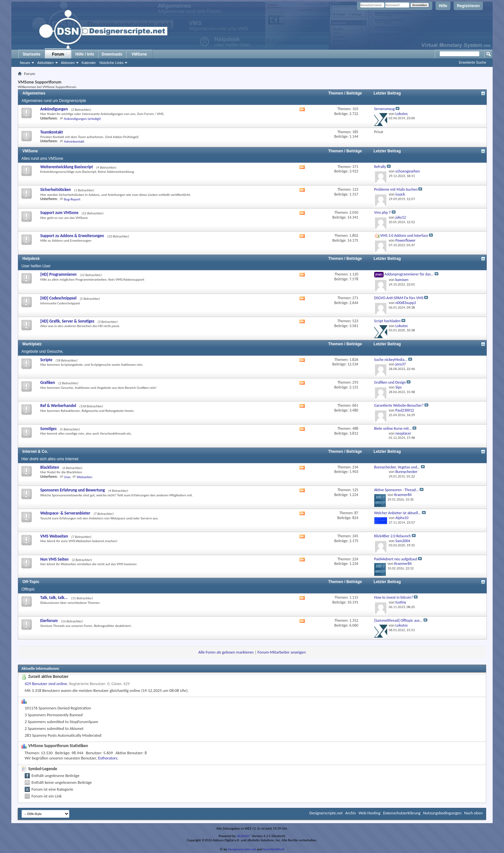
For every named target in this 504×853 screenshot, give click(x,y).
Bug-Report (72, 199)
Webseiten (85, 477)
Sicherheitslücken (55, 190)
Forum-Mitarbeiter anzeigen (282, 652)
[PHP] (379, 275)
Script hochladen (387, 321)
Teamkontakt (52, 132)
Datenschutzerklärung (402, 813)
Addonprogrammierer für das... (409, 274)
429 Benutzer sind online (46, 684)
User (67, 477)
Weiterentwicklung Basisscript (67, 167)
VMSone (139, 54)
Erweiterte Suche (473, 62)
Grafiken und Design (390, 382)
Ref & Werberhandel (58, 406)
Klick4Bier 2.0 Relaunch (393, 536)
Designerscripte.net (326, 813)
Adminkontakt (74, 141)
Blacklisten (50, 467)
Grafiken (48, 382)
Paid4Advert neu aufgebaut (396, 559)
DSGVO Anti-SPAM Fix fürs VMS (399, 298)
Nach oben (473, 813)
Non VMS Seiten (54, 559)
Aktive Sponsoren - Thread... (396, 490)
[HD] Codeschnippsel (58, 298)
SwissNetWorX (274, 849)
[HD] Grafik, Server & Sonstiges (67, 321)
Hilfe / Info (85, 54)
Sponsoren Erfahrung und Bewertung (73, 490)
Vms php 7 (382, 212)
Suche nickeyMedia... (391, 360)
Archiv (351, 813)
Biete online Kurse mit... (393, 428)
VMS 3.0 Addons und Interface (404, 236)
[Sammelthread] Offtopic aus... (398, 620)
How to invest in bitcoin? (394, 597)
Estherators (108, 758)
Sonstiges (49, 429)
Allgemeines (34, 93)
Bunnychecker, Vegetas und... (397, 467)
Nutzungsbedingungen (443, 813)
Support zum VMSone (59, 213)
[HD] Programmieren (58, 274)
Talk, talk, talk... (54, 598)
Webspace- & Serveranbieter (65, 513)
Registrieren (468, 6)
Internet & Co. (35, 452)
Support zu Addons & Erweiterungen (72, 236)
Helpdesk (31, 259)
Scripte (46, 360)
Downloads (112, 54)
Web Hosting (369, 813)
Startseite (32, 54)
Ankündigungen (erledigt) (82, 119)
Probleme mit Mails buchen (396, 189)
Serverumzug (385, 109)
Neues (25, 63)
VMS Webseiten (54, 536)
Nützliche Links (111, 63)
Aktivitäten (46, 63)
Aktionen (68, 63)
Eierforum (49, 621)
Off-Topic (31, 582)
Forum (58, 54)
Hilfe (443, 6)
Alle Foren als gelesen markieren (226, 652)
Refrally (380, 167)
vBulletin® (244, 836)
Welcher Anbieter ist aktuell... (398, 513)
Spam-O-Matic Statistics (49, 701)
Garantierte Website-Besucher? (399, 405)
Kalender (89, 63)
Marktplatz (32, 344)
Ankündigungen (54, 109)
